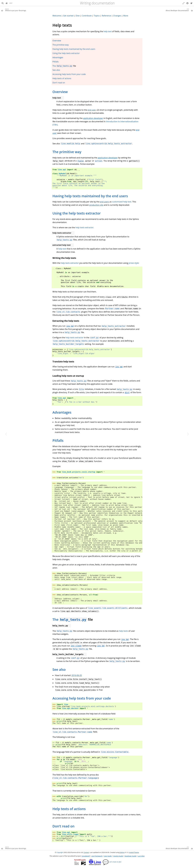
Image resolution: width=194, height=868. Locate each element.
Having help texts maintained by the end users (74, 49)
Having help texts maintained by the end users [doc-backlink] (90, 196)
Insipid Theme (134, 852)
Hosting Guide (118, 856)
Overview (57, 41)
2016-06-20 (77, 675)
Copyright (60, 852)
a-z (11, 3)
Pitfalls (55, 62)
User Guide (108, 856)
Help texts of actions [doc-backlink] (69, 809)
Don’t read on (59, 83)
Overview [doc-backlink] (60, 92)
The (54, 66)
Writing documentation (97, 3)
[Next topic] (188, 434)
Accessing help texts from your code (69, 74)
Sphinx (122, 852)
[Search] (3, 3)
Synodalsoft (86, 856)
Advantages (58, 57)
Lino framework (97, 856)
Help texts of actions (62, 78)
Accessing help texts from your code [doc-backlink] (82, 698)
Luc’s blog (141, 856)
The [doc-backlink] (56, 619)
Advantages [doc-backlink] (62, 412)
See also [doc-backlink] (59, 669)
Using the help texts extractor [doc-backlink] (77, 213)
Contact (86, 852)
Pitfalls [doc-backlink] (58, 440)
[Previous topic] (6, 434)
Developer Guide (130, 856)
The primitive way (61, 45)
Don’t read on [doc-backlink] (63, 826)
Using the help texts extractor (66, 53)
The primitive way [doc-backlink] (67, 152)
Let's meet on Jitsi (112, 862)
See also (56, 70)
